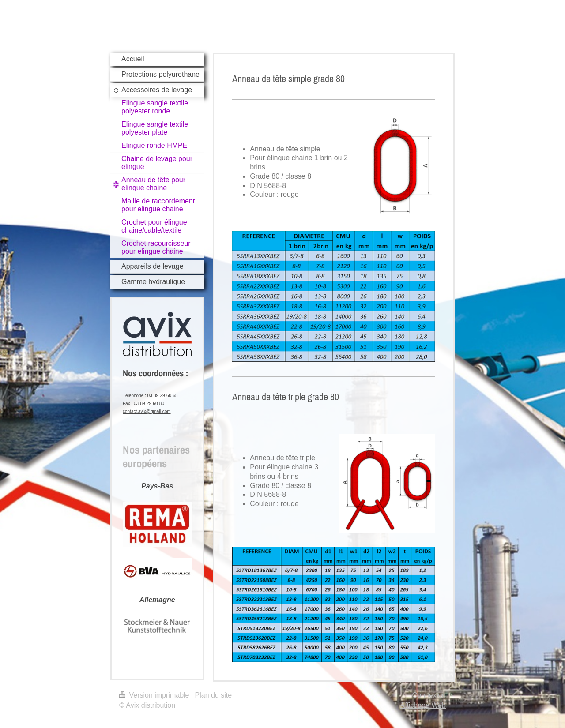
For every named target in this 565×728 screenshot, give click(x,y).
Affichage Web (423, 705)
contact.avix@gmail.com (147, 411)
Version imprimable (155, 695)
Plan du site (214, 695)
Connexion (429, 695)
